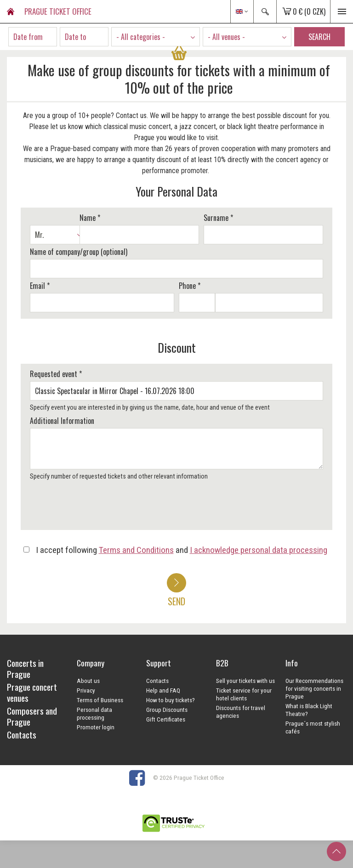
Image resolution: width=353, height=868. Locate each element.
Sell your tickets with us (245, 681)
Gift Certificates (166, 719)
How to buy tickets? (171, 700)
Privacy (86, 690)
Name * (90, 218)
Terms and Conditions (136, 550)
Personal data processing (94, 713)
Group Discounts (167, 710)
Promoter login (96, 727)
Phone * (190, 286)
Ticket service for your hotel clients (244, 694)
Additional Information (62, 421)
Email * (40, 286)
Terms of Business (100, 700)
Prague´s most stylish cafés (313, 727)
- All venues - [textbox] (226, 37)
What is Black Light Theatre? (309, 710)
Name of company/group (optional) (79, 252)
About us (88, 681)
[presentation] (97, 508)
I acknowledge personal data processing (259, 550)
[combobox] (156, 37)
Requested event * (56, 374)
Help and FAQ (163, 690)
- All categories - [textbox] (141, 37)
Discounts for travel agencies (241, 712)
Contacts (157, 681)
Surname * (218, 218)
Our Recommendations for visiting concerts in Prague (314, 688)
